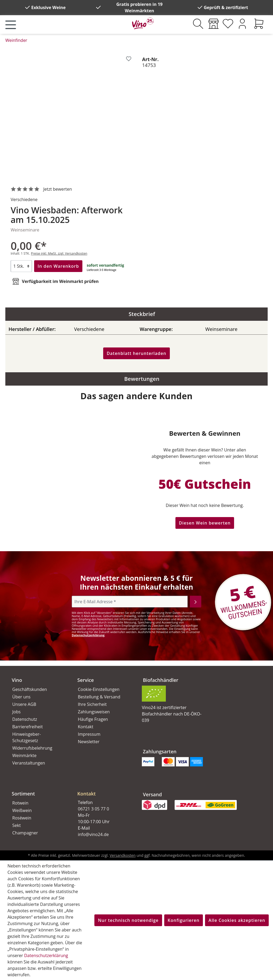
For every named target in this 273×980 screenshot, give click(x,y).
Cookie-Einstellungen (99, 689)
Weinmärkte (24, 755)
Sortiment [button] (23, 794)
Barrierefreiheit (27, 727)
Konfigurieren (184, 920)
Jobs (16, 712)
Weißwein (22, 810)
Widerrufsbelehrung (32, 748)
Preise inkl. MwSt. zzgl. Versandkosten (59, 253)
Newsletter (89, 742)
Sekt (17, 825)
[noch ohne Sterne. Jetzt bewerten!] (42, 189)
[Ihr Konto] (242, 24)
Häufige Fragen (93, 719)
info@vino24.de (93, 834)
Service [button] (86, 680)
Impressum (89, 734)
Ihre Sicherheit (92, 704)
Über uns (21, 697)
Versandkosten (123, 855)
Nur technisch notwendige (128, 920)
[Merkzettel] (228, 24)
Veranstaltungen (29, 763)
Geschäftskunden (30, 689)
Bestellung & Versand (99, 697)
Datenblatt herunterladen (136, 353)
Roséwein (22, 818)
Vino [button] (17, 680)
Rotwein (20, 803)
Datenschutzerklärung (88, 635)
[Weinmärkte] (214, 24)
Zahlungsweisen (94, 712)
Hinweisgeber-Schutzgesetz (27, 737)
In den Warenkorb (58, 266)
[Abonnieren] (196, 602)
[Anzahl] (21, 266)
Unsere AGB (24, 704)
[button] (104, 789)
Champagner (25, 833)
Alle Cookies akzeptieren (237, 920)
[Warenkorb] (259, 24)
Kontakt (86, 727)
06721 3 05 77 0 (93, 809)
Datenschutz (25, 719)
